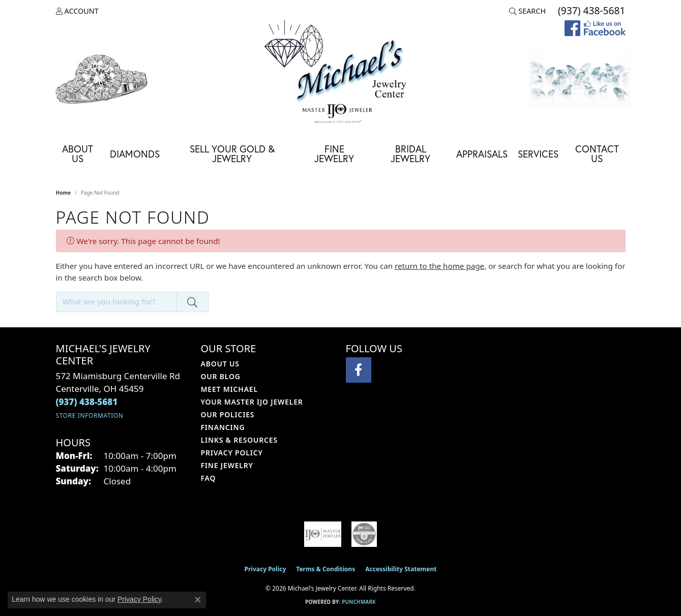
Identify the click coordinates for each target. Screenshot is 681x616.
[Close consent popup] (198, 600)
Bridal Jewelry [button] (410, 153)
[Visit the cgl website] (364, 534)
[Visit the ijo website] (323, 534)
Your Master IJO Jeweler (252, 402)
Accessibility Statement (401, 569)
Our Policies (228, 414)
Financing (223, 427)
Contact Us (597, 153)
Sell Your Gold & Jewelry (232, 153)
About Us (220, 364)
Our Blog (221, 376)
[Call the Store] (87, 402)
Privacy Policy (232, 453)
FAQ (209, 478)
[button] (77, 11)
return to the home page (439, 266)
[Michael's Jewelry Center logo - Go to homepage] (341, 73)
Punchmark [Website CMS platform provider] (359, 602)
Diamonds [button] (135, 154)
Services (538, 154)
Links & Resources (239, 440)
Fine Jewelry (334, 153)
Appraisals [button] (482, 154)
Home (64, 193)
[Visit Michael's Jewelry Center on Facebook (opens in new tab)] (359, 370)
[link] (590, 11)
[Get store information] (90, 415)
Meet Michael (229, 389)
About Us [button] (78, 153)
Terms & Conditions (325, 569)
